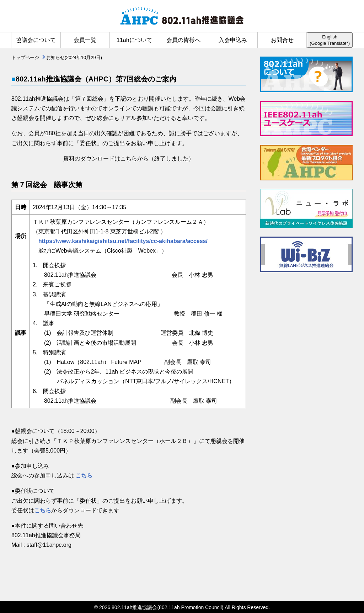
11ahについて (134, 40)
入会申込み (233, 40)
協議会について (36, 40)
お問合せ (282, 40)
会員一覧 (85, 40)
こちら (84, 475)
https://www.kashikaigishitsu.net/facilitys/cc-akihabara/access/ (120, 241)
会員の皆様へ (183, 40)
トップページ (25, 57)
